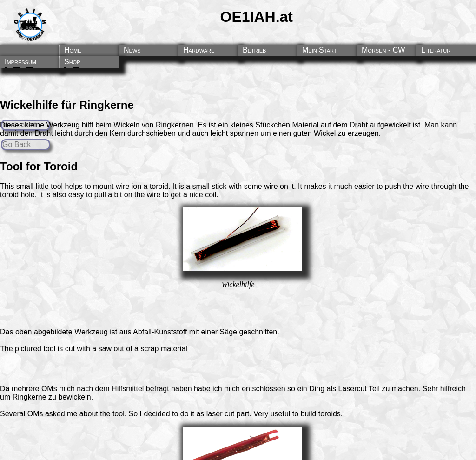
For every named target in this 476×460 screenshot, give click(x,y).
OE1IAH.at (257, 17)
